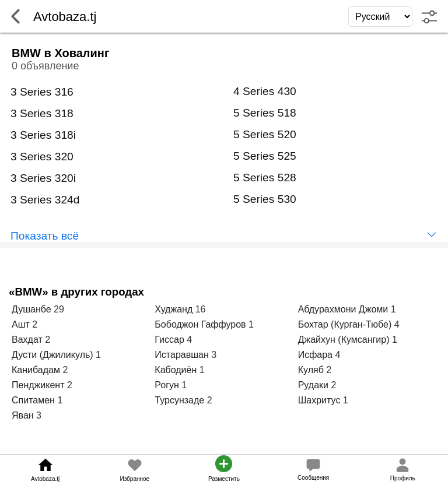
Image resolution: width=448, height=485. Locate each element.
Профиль (403, 478)
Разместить (224, 479)
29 (59, 309)
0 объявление (45, 66)
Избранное (134, 479)
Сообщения (313, 478)
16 (201, 309)
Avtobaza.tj (45, 479)
